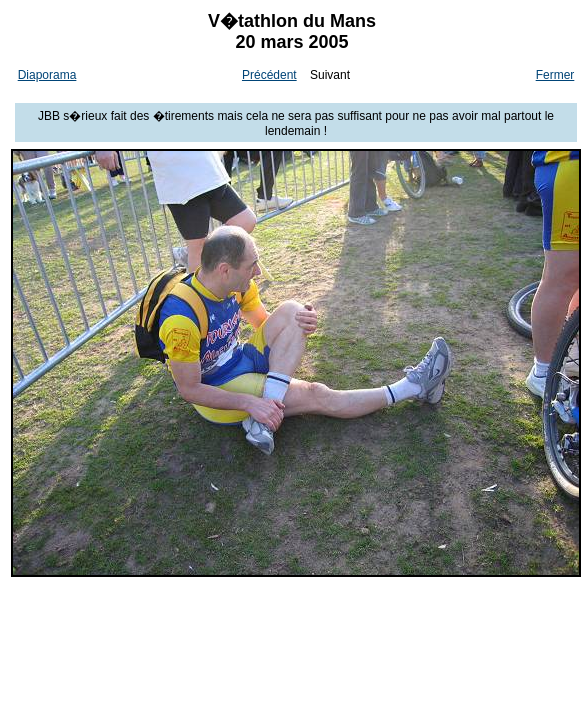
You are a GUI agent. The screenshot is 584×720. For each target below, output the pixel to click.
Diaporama (47, 75)
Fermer (555, 75)
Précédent (269, 75)
